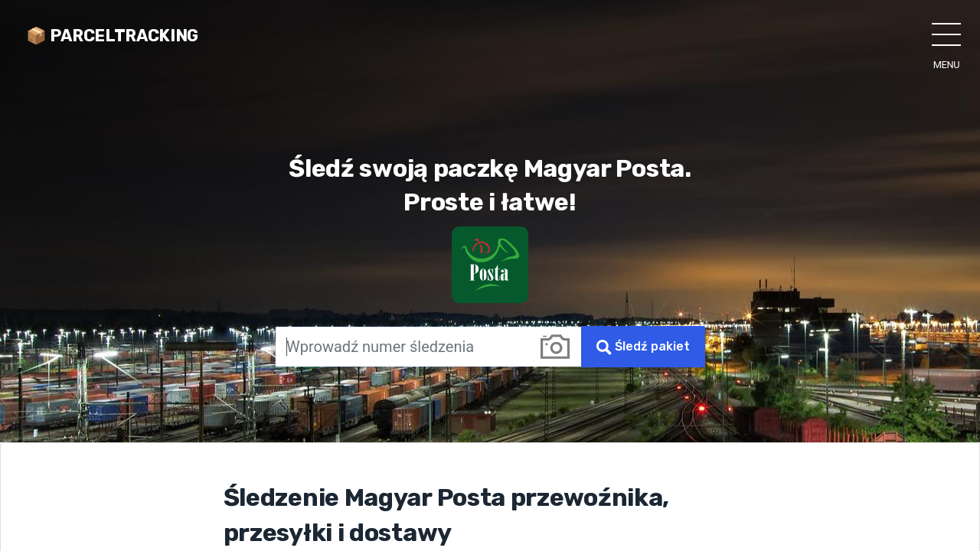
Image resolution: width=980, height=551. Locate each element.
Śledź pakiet (643, 347)
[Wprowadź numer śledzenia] (402, 347)
